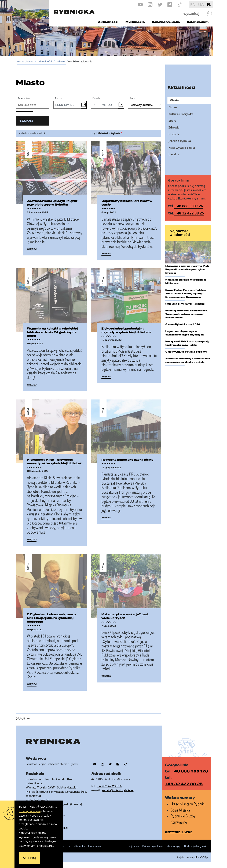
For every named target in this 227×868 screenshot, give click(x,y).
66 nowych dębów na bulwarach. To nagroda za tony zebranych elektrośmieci (186, 314)
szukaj (26, 121)
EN (193, 5)
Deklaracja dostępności (196, 847)
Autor (132, 98)
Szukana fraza (24, 98)
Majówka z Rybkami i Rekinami (185, 304)
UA (201, 5)
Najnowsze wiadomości (180, 233)
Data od (59, 98)
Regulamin (133, 847)
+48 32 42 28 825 (110, 786)
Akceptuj (30, 858)
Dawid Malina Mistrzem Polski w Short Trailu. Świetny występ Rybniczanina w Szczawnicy (186, 293)
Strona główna (25, 61)
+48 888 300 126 (189, 206)
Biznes (173, 107)
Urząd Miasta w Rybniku (188, 804)
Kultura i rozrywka (181, 114)
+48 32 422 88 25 (189, 213)
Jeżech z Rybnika (180, 141)
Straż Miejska (180, 811)
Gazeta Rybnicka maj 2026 (183, 324)
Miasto (61, 61)
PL (209, 5)
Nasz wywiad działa (182, 148)
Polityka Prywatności (153, 847)
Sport (172, 121)
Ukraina (174, 154)
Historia (174, 134)
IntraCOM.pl (202, 858)
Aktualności (45, 61)
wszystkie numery (178, 833)
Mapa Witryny (174, 847)
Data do (96, 98)
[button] (84, 105)
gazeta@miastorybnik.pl (118, 791)
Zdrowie (174, 127)
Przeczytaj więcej (30, 811)
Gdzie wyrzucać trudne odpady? (186, 352)
